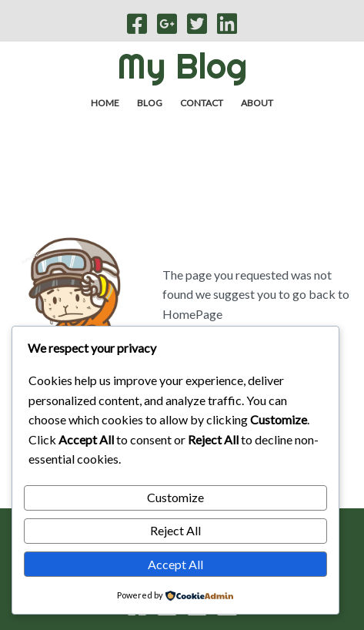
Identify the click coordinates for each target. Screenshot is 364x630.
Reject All (175, 530)
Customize (175, 497)
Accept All (175, 564)
